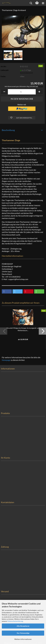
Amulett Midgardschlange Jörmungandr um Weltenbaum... (23, 329)
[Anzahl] (22, 92)
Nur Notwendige (23, 633)
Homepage (6, 360)
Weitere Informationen (23, 639)
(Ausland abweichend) (26, 73)
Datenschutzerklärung (15, 621)
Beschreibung (8, 130)
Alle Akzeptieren (23, 626)
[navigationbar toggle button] (43, 3)
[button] (4, 92)
